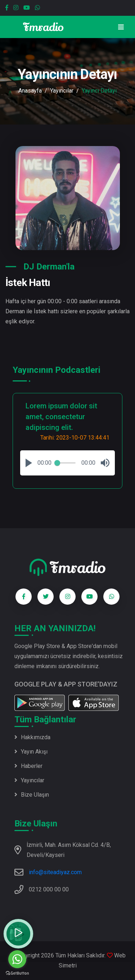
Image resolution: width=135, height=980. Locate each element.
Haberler (28, 766)
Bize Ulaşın (32, 795)
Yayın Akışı (31, 752)
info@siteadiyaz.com (55, 872)
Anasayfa (30, 91)
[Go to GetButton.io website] (17, 973)
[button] (29, 463)
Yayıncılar (62, 91)
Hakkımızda (32, 737)
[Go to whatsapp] (17, 959)
